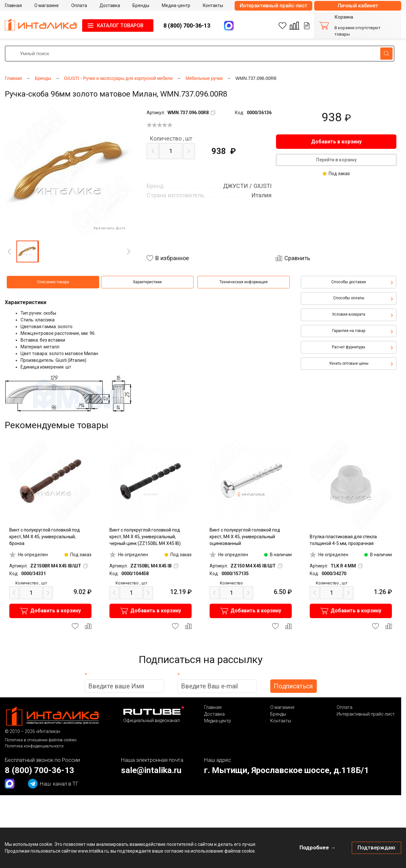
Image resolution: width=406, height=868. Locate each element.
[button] (27, 251)
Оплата (345, 707)
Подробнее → (318, 847)
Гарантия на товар (349, 331)
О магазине (282, 707)
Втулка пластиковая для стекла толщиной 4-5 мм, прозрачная (343, 540)
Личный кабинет (358, 6)
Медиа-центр (218, 721)
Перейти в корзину (336, 160)
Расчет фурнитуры (349, 347)
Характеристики (147, 282)
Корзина (344, 17)
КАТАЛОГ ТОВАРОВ (120, 26)
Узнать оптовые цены (349, 363)
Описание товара (53, 282)
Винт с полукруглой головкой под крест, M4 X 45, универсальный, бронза (45, 537)
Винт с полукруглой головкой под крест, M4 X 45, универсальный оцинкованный (245, 537)
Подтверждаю (376, 847)
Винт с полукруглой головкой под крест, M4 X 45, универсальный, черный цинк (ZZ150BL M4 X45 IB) (145, 537)
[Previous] (9, 251)
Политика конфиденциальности (34, 746)
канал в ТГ (53, 784)
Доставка (214, 714)
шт (171, 139)
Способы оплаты (349, 298)
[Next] (129, 251)
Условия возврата (349, 314)
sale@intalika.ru (151, 770)
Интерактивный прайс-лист (273, 6)
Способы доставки (349, 282)
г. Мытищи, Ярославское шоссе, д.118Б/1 (286, 770)
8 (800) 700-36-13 (187, 26)
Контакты (281, 721)
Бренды (278, 714)
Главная (213, 707)
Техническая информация (244, 282)
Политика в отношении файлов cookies (41, 740)
